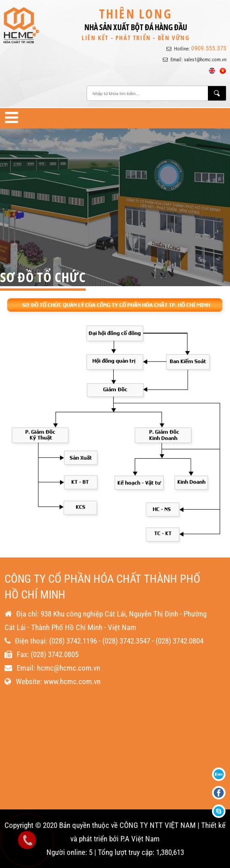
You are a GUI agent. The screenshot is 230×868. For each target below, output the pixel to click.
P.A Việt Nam (140, 839)
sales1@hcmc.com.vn (205, 60)
